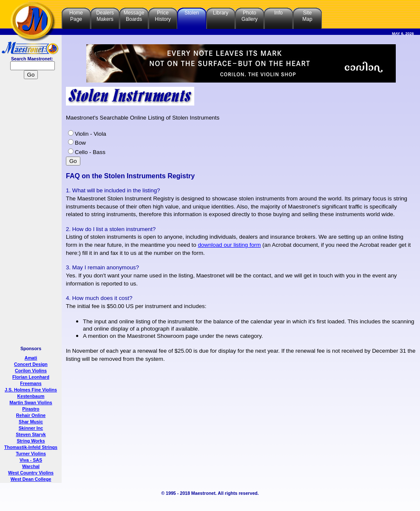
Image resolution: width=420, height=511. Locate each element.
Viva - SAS (31, 460)
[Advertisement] (31, 214)
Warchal (31, 466)
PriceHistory (163, 16)
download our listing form (229, 245)
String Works (31, 441)
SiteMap (307, 16)
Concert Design (31, 364)
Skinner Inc (31, 428)
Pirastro (31, 409)
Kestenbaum (31, 396)
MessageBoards (134, 16)
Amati (31, 358)
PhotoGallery (250, 16)
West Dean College (31, 479)
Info (278, 13)
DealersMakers (105, 16)
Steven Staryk (31, 434)
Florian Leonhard (31, 377)
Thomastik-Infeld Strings (31, 447)
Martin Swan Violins (31, 403)
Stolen (192, 13)
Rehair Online (31, 415)
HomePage (76, 16)
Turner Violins (31, 454)
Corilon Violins (31, 371)
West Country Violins (31, 473)
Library (221, 13)
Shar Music (31, 422)
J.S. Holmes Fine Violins (31, 390)
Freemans (31, 383)
